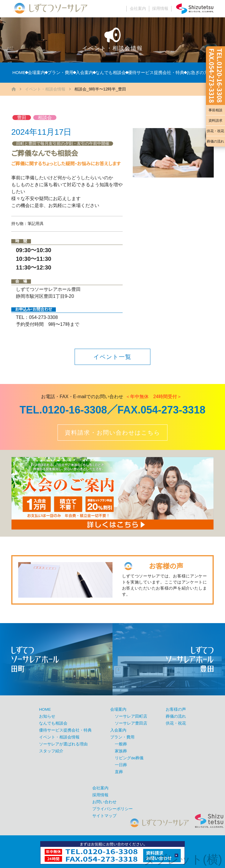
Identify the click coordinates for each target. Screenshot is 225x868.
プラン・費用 (60, 72)
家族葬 (121, 751)
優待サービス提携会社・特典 (156, 72)
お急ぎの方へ (200, 72)
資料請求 (215, 121)
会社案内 (138, 9)
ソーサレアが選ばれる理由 (63, 744)
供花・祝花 (215, 131)
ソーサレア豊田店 (131, 723)
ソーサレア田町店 (131, 716)
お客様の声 (176, 709)
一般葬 (121, 744)
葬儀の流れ (215, 141)
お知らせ (47, 716)
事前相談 (215, 110)
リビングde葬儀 (129, 758)
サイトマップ (104, 816)
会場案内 (36, 72)
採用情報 (160, 9)
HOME (19, 72)
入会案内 (84, 72)
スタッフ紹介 (51, 751)
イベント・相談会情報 (45, 89)
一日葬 (121, 765)
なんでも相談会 (111, 72)
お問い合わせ (104, 802)
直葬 (119, 772)
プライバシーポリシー (113, 809)
